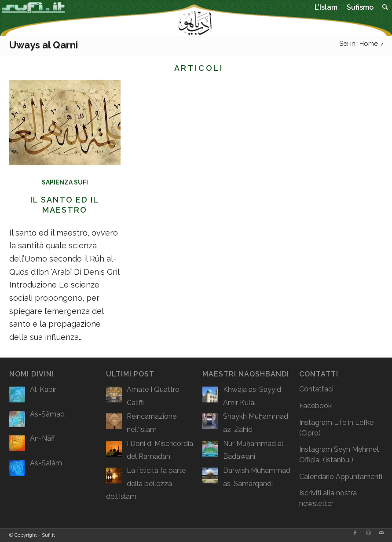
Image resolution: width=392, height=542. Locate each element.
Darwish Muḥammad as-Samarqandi (257, 477)
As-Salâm (46, 463)
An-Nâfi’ (43, 438)
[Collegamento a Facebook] (355, 533)
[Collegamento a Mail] (381, 533)
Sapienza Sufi (65, 182)
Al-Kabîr (43, 389)
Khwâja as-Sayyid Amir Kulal (252, 396)
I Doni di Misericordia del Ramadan (160, 450)
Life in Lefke (354, 422)
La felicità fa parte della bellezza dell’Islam (146, 483)
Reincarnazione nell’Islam (152, 423)
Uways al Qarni (44, 45)
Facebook (315, 406)
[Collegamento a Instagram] (368, 533)
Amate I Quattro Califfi (153, 396)
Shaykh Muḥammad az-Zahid (256, 423)
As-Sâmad (47, 414)
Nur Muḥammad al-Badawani (255, 450)
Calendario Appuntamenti (341, 477)
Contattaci (316, 389)
